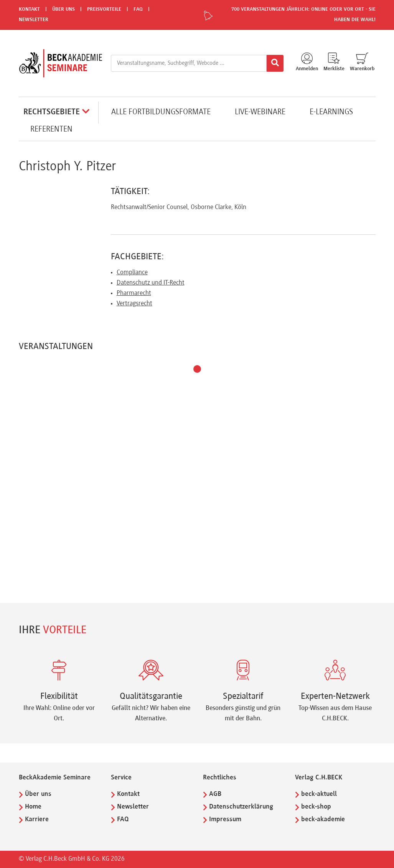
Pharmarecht (134, 293)
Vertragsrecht (134, 304)
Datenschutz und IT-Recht (151, 283)
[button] (197, 369)
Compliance (132, 273)
